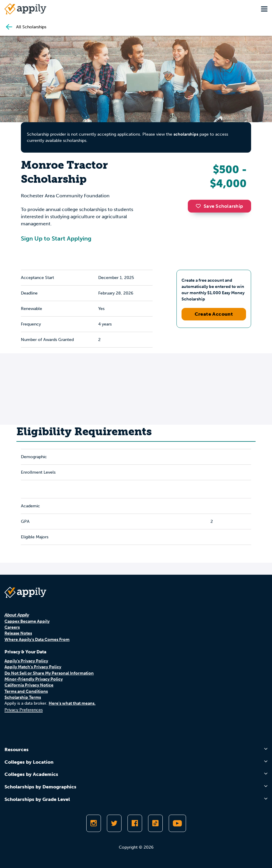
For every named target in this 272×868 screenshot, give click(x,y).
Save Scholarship (219, 206)
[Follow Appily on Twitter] (114, 823)
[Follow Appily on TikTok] (155, 823)
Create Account (214, 314)
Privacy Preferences (24, 710)
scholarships (186, 134)
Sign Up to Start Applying (56, 238)
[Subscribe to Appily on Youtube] (177, 823)
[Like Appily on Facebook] (135, 823)
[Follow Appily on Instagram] (94, 823)
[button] (200, 206)
